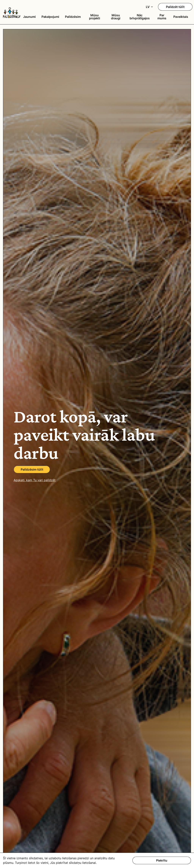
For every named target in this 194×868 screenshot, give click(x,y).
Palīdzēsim (73, 17)
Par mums (162, 17)
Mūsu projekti (95, 17)
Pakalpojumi (50, 17)
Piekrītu (162, 860)
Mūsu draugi (116, 17)
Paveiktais (181, 17)
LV (148, 7)
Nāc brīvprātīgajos (140, 17)
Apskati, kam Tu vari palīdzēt (35, 480)
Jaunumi (29, 17)
